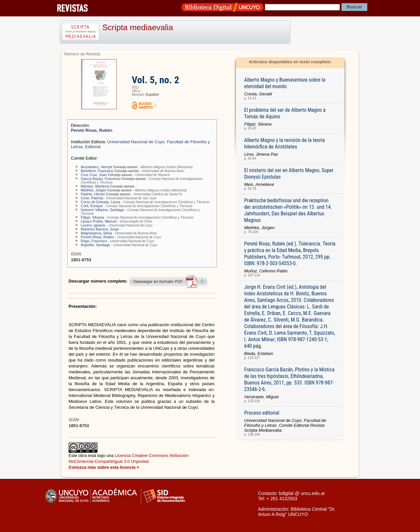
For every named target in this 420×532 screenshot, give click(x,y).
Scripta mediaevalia (138, 27)
